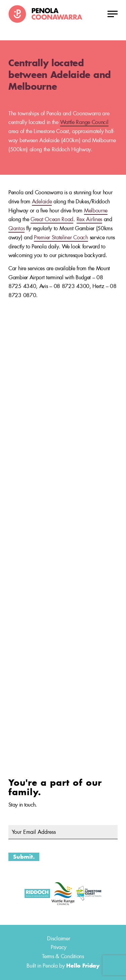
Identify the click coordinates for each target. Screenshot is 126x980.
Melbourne (96, 211)
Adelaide (42, 201)
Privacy (59, 947)
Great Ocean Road (52, 219)
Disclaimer (58, 938)
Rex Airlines (89, 219)
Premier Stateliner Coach (61, 237)
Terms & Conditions (63, 956)
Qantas (16, 228)
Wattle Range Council (84, 122)
